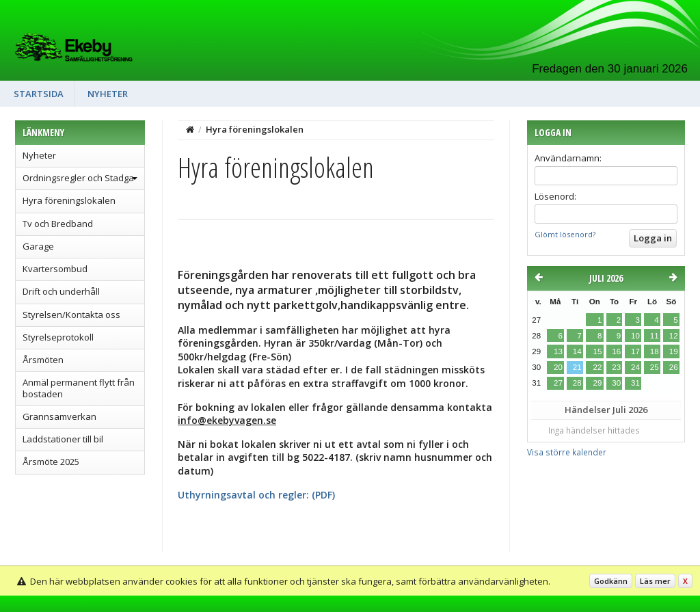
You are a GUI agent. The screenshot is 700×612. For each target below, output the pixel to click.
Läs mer (655, 581)
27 (558, 383)
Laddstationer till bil (63, 439)
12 (674, 336)
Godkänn (611, 581)
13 (558, 351)
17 (635, 351)
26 (674, 367)
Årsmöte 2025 (51, 462)
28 (577, 383)
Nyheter (108, 94)
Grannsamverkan (59, 416)
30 (616, 383)
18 (655, 351)
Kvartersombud (55, 269)
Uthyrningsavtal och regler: (243, 495)
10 (635, 336)
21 (577, 367)
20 (558, 367)
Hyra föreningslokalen (69, 200)
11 (655, 336)
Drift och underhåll (61, 291)
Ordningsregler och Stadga (78, 178)
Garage (38, 246)
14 (577, 351)
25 (655, 367)
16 (616, 351)
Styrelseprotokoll (58, 337)
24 (635, 367)
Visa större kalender (567, 452)
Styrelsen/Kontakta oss (71, 315)
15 (597, 351)
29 (597, 383)
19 (674, 351)
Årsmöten (43, 360)
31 (635, 383)
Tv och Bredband (58, 224)
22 (597, 367)
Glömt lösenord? (565, 234)
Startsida (39, 94)
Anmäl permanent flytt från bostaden (79, 388)
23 (616, 367)
